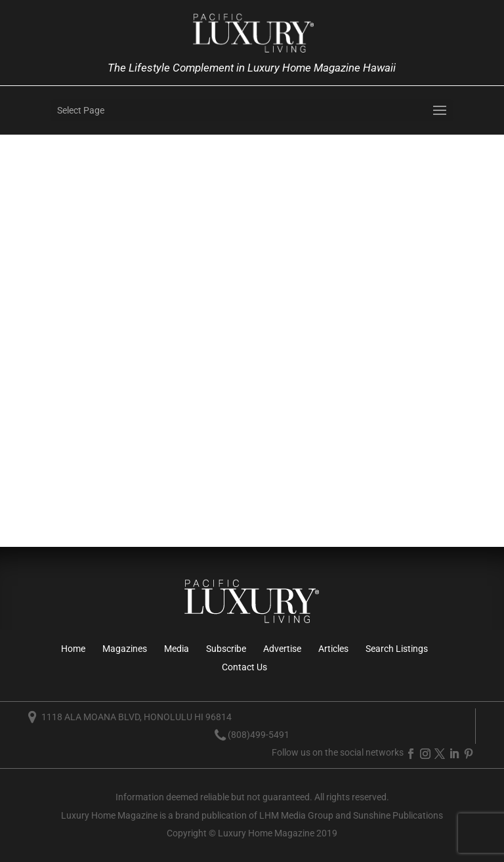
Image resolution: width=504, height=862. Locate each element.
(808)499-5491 (259, 735)
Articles (333, 649)
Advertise (282, 649)
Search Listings (397, 649)
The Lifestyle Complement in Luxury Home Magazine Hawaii (252, 68)
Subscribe (226, 649)
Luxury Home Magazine (109, 815)
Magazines (125, 649)
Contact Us (244, 667)
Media (177, 649)
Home (73, 649)
